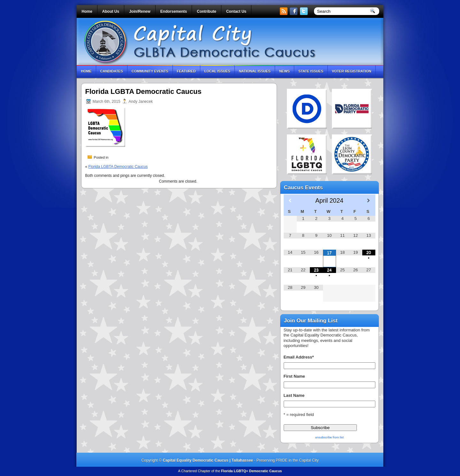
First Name (294, 376)
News (284, 71)
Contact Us (236, 11)
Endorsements (174, 11)
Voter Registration (352, 71)
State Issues (311, 71)
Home (87, 11)
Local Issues (217, 71)
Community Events (150, 71)
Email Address (299, 357)
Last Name (294, 395)
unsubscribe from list (329, 437)
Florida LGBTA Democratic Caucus (118, 167)
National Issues (255, 71)
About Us (111, 11)
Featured (186, 71)
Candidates (112, 71)
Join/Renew (140, 11)
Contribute (207, 11)
